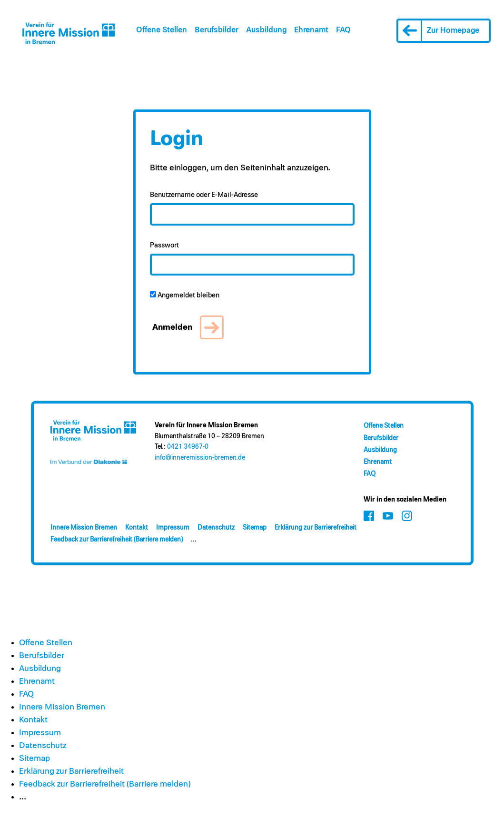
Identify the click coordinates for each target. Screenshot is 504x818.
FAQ (343, 30)
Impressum (173, 528)
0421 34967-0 (188, 447)
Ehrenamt (311, 30)
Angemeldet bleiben (185, 295)
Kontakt (137, 528)
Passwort (164, 245)
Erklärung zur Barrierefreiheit (316, 528)
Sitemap (255, 528)
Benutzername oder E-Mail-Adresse (204, 195)
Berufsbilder (217, 30)
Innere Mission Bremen (84, 528)
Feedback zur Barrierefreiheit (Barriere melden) (117, 540)
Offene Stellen (162, 30)
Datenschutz (216, 528)
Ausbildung (266, 30)
